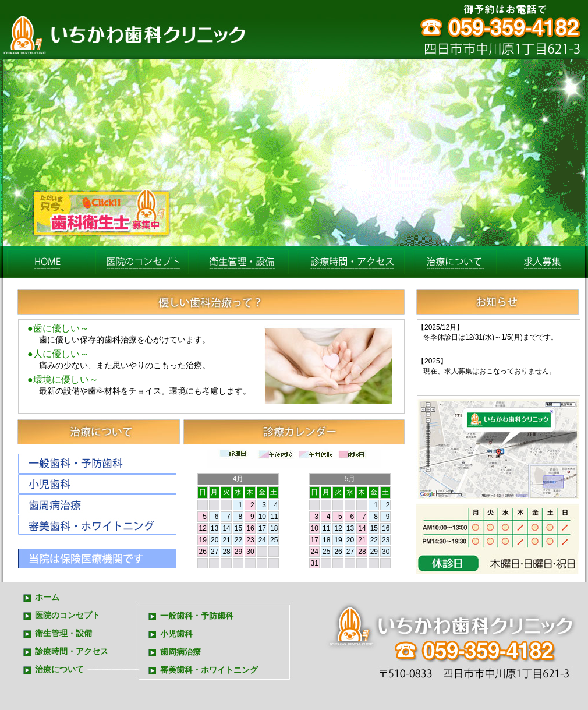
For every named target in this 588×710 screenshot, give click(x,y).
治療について (454, 262)
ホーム (48, 262)
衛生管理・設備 (63, 633)
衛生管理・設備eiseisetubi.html (242, 262)
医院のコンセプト (142, 262)
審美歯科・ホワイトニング (209, 670)
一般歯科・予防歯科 (197, 616)
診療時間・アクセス (350, 262)
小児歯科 (176, 634)
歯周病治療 (180, 652)
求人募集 (542, 262)
